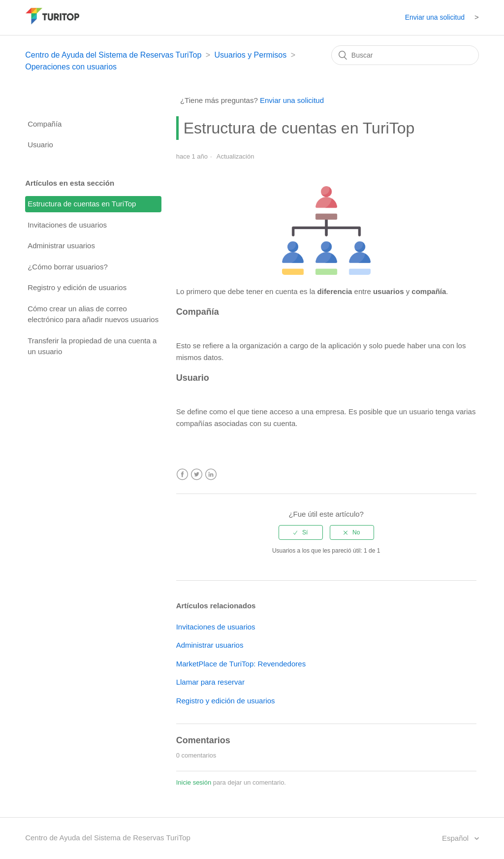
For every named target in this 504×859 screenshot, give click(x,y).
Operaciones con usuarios (71, 67)
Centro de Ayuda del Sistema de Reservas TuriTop (113, 55)
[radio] (301, 532)
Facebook (182, 475)
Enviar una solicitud (435, 17)
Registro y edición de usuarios (77, 287)
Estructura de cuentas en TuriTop (82, 204)
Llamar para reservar (210, 682)
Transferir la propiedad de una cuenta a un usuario (92, 346)
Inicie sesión (194, 782)
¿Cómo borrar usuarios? (68, 267)
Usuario (40, 145)
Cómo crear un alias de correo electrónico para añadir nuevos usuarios (93, 314)
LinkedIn (211, 475)
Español (456, 838)
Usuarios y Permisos (251, 55)
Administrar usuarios (61, 246)
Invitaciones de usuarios (67, 225)
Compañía (45, 124)
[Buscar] (405, 55)
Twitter (197, 475)
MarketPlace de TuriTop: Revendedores (241, 664)
